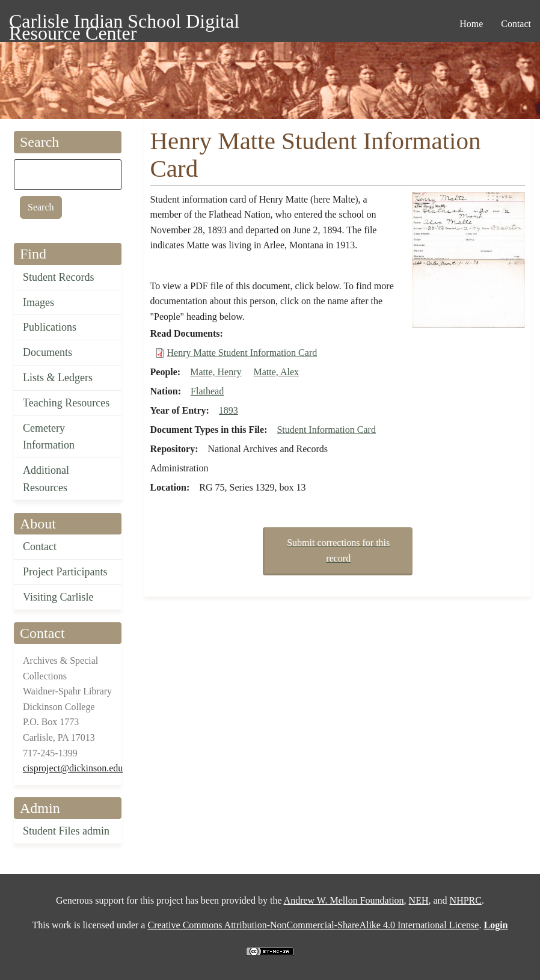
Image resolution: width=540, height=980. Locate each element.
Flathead (207, 391)
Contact (40, 547)
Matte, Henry (216, 372)
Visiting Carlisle (58, 597)
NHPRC (466, 900)
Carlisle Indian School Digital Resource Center (124, 23)
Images (38, 302)
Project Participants (65, 572)
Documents (48, 352)
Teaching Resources (66, 403)
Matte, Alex (276, 372)
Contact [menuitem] (516, 24)
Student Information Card (326, 430)
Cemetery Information (49, 437)
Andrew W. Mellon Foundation (344, 900)
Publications (50, 327)
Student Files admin (66, 831)
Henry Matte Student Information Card (242, 353)
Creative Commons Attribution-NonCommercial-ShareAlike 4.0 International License (313, 925)
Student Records (59, 277)
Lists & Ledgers (58, 378)
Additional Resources (46, 479)
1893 (229, 410)
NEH (419, 900)
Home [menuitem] (471, 24)
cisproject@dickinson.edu (73, 768)
